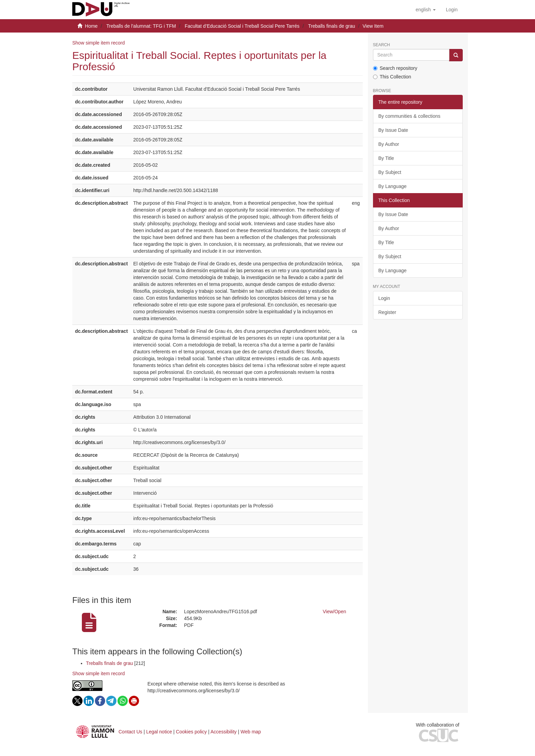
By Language (393, 186)
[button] (425, 10)
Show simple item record (98, 43)
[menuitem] (452, 10)
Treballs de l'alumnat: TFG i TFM (141, 26)
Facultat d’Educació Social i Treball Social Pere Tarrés (242, 26)
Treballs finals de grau (332, 26)
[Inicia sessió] (452, 10)
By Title (386, 158)
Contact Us (130, 732)
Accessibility (224, 732)
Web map (251, 732)
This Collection (392, 77)
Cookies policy (191, 732)
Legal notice (159, 732)
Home (91, 26)
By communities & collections (409, 116)
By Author (389, 144)
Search (382, 45)
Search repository (395, 68)
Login (384, 298)
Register (387, 312)
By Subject (390, 172)
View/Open (334, 612)
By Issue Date (393, 130)
